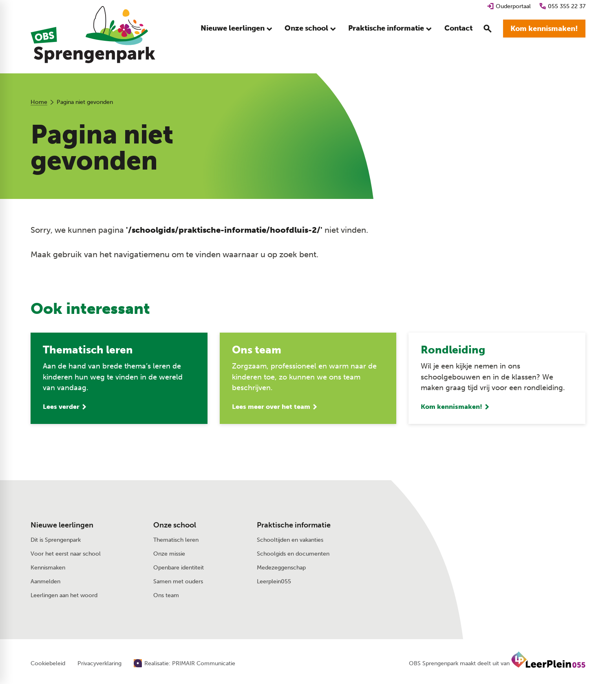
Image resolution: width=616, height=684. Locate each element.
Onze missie (169, 554)
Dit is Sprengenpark (56, 540)
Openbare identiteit (179, 567)
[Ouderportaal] (509, 6)
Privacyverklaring (99, 664)
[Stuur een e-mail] (497, 525)
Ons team (166, 595)
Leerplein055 (274, 581)
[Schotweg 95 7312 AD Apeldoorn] (501, 542)
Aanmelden (45, 581)
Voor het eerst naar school (66, 554)
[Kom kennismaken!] (544, 29)
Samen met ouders (178, 581)
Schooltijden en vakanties (290, 540)
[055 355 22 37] (562, 6)
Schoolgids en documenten (293, 554)
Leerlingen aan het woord (64, 595)
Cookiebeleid (48, 664)
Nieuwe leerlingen (62, 525)
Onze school (175, 525)
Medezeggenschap (281, 567)
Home (39, 102)
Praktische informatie (294, 525)
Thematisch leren (176, 540)
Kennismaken (48, 567)
